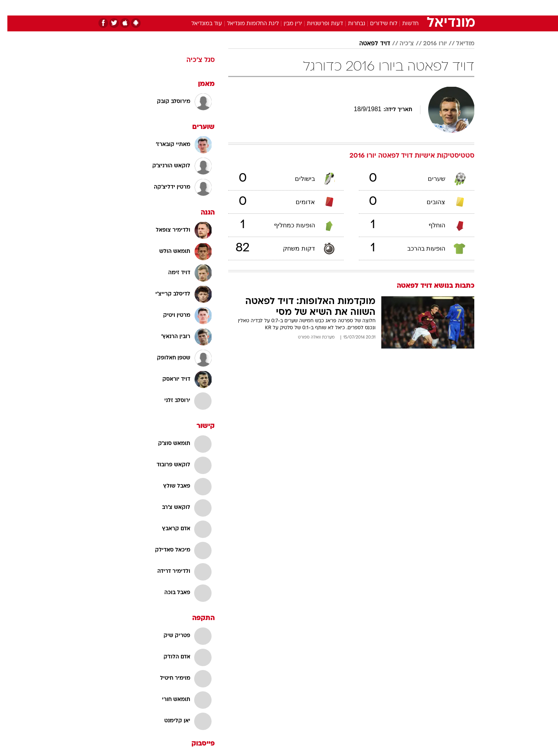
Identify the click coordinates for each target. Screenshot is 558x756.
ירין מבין (285, 24)
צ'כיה (399, 44)
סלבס (340, 8)
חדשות (416, 8)
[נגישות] (11, 8)
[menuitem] (412, 8)
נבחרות (349, 24)
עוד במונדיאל (199, 24)
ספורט (390, 8)
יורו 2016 (428, 44)
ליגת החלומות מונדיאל (245, 24)
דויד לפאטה (367, 44)
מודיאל (458, 44)
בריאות (274, 8)
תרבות (365, 8)
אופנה (190, 8)
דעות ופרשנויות (318, 24)
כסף (319, 8)
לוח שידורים (376, 24)
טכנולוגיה (219, 8)
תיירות (248, 8)
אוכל (298, 8)
